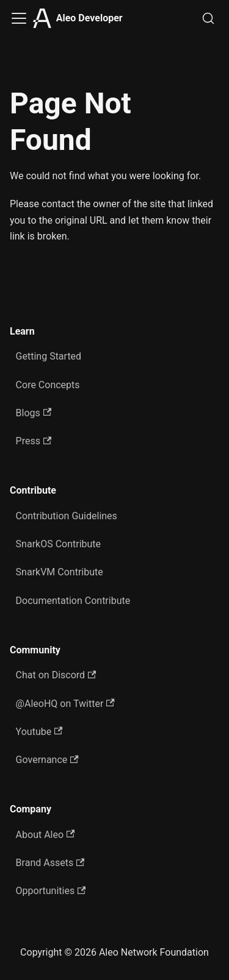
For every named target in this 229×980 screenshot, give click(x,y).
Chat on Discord (56, 675)
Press (34, 441)
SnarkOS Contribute (59, 544)
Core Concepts (48, 385)
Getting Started (49, 356)
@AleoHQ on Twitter (65, 704)
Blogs (34, 413)
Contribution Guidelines (67, 516)
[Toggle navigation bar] (19, 18)
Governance (47, 760)
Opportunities (51, 891)
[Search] (208, 18)
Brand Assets (50, 863)
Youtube (39, 732)
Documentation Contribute (73, 601)
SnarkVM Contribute (60, 572)
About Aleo (45, 835)
